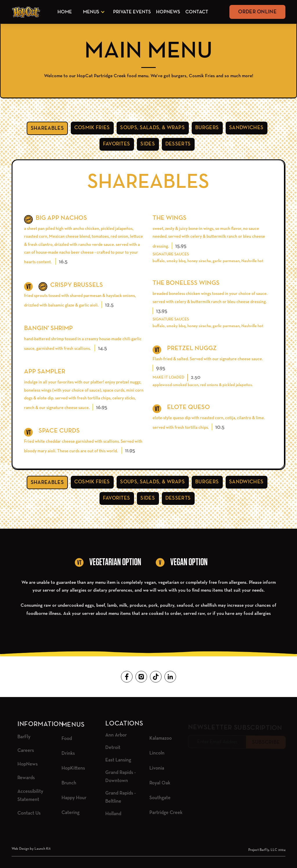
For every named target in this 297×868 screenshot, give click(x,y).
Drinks (68, 753)
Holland (113, 814)
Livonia (157, 768)
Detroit (113, 748)
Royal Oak (160, 783)
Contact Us (29, 813)
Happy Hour (74, 798)
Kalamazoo (161, 738)
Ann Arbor (116, 735)
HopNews (168, 12)
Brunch (69, 783)
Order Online (257, 12)
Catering (70, 813)
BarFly (24, 737)
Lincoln (157, 753)
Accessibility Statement (30, 796)
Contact (197, 12)
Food (67, 739)
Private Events (132, 12)
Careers (26, 751)
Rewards (26, 778)
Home (65, 12)
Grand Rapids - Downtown (121, 777)
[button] (93, 12)
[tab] (47, 128)
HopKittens (73, 768)
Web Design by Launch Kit (31, 849)
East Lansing (118, 760)
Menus (91, 12)
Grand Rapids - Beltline (121, 797)
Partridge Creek (166, 813)
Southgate (160, 798)
